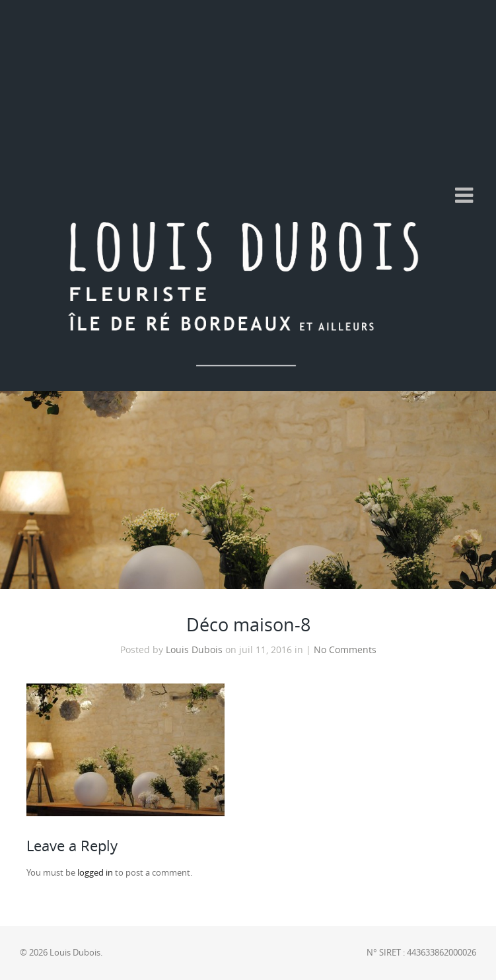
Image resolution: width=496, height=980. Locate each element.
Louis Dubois (194, 650)
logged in (95, 873)
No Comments (345, 650)
